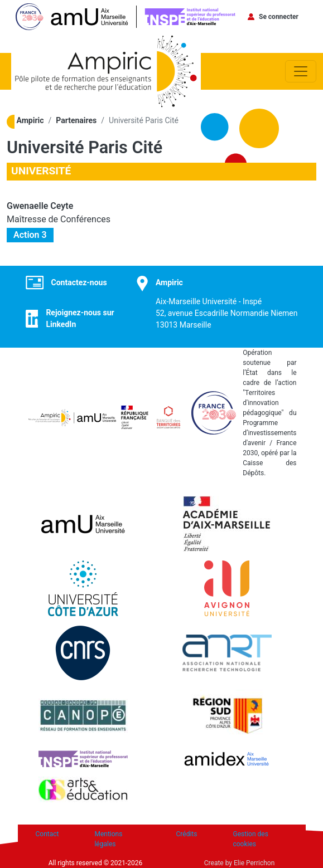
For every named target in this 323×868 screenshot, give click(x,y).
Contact (47, 834)
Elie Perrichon (254, 863)
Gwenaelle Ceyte (40, 206)
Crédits (187, 834)
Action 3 (30, 235)
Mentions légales (108, 839)
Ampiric (30, 120)
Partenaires (76, 120)
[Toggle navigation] (301, 71)
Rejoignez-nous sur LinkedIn (80, 318)
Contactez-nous (79, 282)
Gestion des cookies (250, 839)
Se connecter (279, 17)
